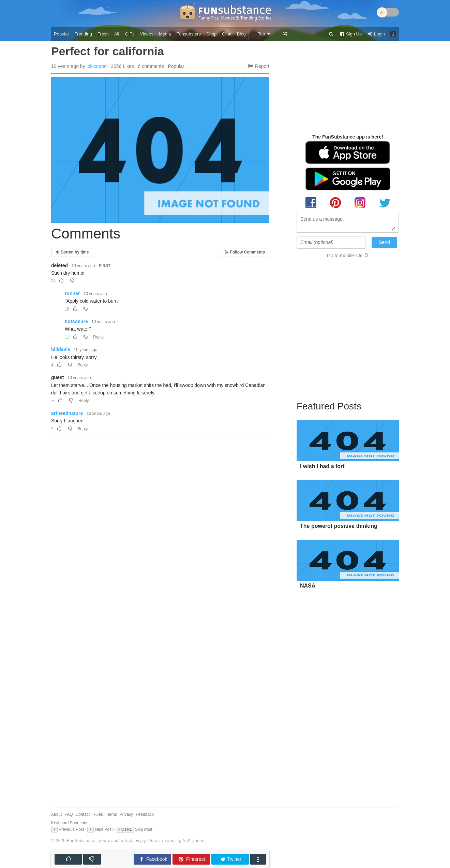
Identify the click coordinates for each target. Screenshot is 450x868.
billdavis (61, 349)
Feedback (145, 814)
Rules (98, 814)
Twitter (231, 859)
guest (57, 377)
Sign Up (350, 34)
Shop (211, 34)
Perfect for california (108, 51)
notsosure (76, 321)
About (56, 814)
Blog (241, 34)
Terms (111, 814)
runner (72, 293)
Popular (62, 34)
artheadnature (67, 413)
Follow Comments (245, 252)
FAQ (69, 814)
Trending (83, 34)
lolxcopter (97, 66)
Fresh (103, 34)
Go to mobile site (345, 256)
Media (165, 34)
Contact (83, 814)
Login (376, 34)
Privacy (126, 814)
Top (264, 34)
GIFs (130, 34)
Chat (227, 34)
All (117, 34)
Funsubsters (189, 34)
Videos (147, 34)
